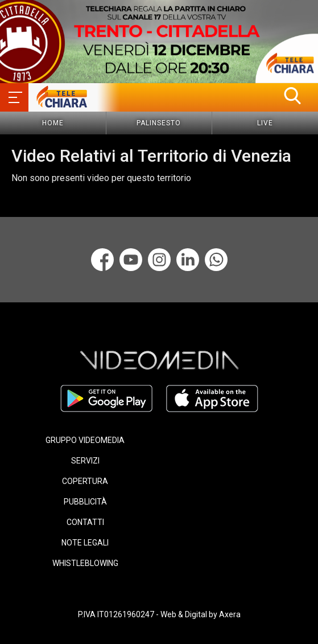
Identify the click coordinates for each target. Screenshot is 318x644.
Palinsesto (159, 123)
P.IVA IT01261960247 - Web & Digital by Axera (159, 614)
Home (53, 123)
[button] (292, 96)
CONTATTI (85, 522)
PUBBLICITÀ (85, 502)
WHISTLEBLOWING (85, 563)
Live (265, 123)
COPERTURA (85, 481)
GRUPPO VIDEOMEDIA (85, 440)
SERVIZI (85, 461)
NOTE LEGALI (85, 543)
